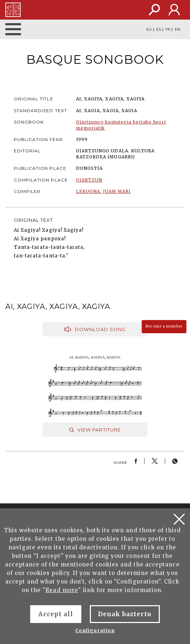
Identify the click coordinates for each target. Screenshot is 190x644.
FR (168, 30)
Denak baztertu (125, 614)
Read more (62, 590)
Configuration (95, 631)
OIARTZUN (89, 180)
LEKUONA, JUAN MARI (103, 191)
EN (177, 30)
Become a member (164, 326)
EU (149, 30)
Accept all (56, 614)
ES (159, 30)
